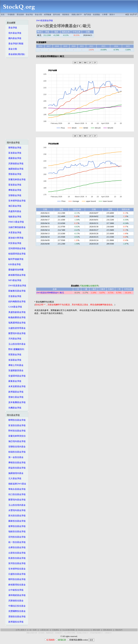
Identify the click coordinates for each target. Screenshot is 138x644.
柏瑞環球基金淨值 (16, 254)
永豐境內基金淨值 (16, 510)
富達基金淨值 (14, 153)
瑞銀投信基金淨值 (16, 531)
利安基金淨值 (14, 243)
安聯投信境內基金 (16, 447)
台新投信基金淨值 (16, 553)
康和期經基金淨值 (16, 595)
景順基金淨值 (14, 174)
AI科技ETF (108, 633)
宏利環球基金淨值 (16, 248)
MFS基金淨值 (14, 280)
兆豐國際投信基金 (16, 611)
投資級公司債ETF (83, 633)
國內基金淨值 (14, 38)
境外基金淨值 (14, 33)
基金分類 (38, 15)
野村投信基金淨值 (16, 431)
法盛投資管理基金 (16, 328)
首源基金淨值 (14, 360)
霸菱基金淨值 (14, 158)
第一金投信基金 (15, 457)
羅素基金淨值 (14, 381)
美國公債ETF (77, 15)
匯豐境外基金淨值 (16, 333)
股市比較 (57, 15)
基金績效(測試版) (16, 54)
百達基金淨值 (14, 296)
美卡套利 (41, 633)
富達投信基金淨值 (16, 425)
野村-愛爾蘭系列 (15, 349)
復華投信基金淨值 (16, 526)
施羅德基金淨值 (15, 169)
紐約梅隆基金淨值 (16, 301)
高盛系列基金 (14, 211)
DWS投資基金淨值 (16, 286)
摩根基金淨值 (14, 190)
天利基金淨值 (14, 339)
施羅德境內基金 (15, 473)
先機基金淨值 (14, 408)
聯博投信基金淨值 (16, 420)
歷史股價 (20, 15)
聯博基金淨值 (14, 148)
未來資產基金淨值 (16, 386)
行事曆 (105, 15)
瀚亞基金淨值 (14, 206)
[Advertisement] (88, 6)
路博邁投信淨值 (15, 622)
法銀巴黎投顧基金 (16, 227)
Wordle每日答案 (69, 630)
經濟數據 (48, 15)
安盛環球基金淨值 (16, 376)
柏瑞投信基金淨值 (16, 452)
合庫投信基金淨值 (16, 547)
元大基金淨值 (14, 478)
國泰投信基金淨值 (16, 521)
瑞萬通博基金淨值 (16, 323)
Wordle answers (84, 630)
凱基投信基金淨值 (16, 558)
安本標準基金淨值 (16, 201)
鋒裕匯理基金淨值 (16, 275)
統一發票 (33, 630)
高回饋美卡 (59, 633)
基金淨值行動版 (15, 44)
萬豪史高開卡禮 (32, 633)
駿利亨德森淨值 (15, 259)
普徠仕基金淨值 (15, 397)
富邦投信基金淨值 (16, 563)
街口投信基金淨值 (16, 494)
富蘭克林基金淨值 (16, 179)
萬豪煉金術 (50, 633)
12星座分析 (44, 630)
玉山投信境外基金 (16, 344)
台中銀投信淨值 (15, 590)
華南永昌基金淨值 (16, 489)
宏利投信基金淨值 (16, 537)
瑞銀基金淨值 (14, 217)
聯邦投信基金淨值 (16, 579)
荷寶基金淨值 (14, 355)
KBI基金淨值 (14, 264)
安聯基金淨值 (14, 195)
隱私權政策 (108, 630)
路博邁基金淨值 (15, 392)
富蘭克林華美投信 (16, 436)
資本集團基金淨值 (16, 402)
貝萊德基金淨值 (15, 164)
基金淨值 (29, 15)
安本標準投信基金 (16, 569)
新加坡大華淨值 (15, 238)
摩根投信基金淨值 (16, 463)
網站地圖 (96, 630)
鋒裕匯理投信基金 (16, 585)
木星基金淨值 (14, 233)
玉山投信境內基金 (16, 505)
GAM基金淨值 (14, 307)
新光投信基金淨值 (16, 516)
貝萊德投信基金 (15, 601)
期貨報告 (66, 15)
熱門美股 (87, 15)
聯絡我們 (119, 630)
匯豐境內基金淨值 (16, 500)
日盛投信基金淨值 (16, 574)
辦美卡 (112, 15)
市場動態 (11, 15)
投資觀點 (96, 15)
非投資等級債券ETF (96, 633)
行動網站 (56, 630)
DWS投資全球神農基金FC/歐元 (50, 293)
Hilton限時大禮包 (70, 633)
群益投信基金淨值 (16, 468)
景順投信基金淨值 (16, 617)
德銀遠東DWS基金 (16, 484)
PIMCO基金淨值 (15, 222)
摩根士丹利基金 (15, 365)
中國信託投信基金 (16, 606)
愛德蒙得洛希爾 (15, 270)
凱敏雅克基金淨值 (16, 291)
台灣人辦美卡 (21, 630)
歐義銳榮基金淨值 (16, 317)
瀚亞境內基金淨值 (16, 441)
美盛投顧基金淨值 (16, 312)
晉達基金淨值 (14, 185)
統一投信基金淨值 (16, 542)
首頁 (3, 15)
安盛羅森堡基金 (15, 370)
